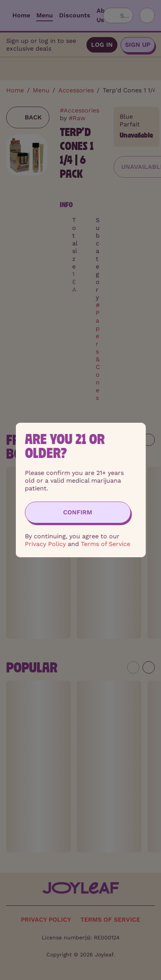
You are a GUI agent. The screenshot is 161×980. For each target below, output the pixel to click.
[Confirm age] (78, 512)
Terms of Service (105, 544)
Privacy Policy (45, 544)
